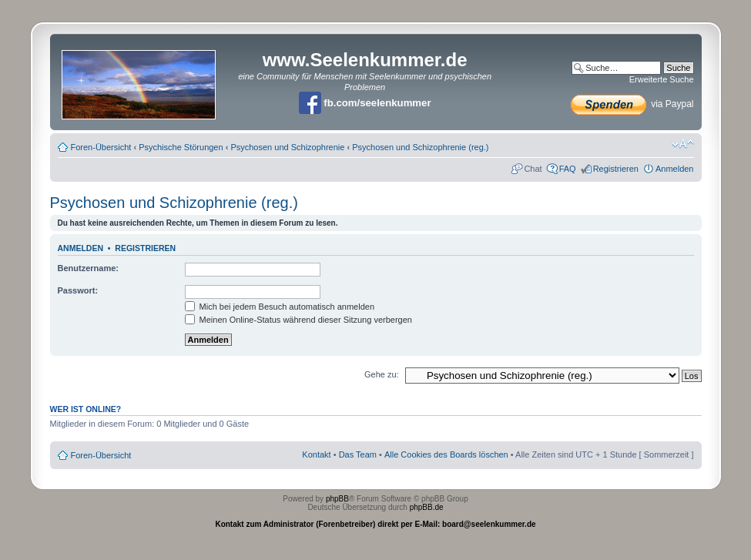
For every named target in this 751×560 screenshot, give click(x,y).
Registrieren (616, 169)
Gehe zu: (382, 374)
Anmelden (675, 169)
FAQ (568, 169)
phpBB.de (427, 507)
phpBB (337, 499)
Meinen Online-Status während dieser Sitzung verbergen (298, 320)
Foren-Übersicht (101, 147)
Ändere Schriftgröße (683, 144)
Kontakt (316, 454)
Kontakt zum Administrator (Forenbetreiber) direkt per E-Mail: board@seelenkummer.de (375, 524)
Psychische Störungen (181, 147)
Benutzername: (88, 268)
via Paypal (632, 104)
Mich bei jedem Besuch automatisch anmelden (280, 307)
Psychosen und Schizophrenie (287, 147)
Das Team (358, 454)
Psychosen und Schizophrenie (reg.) (420, 147)
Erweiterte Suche (662, 79)
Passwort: (78, 290)
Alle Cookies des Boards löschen (446, 454)
